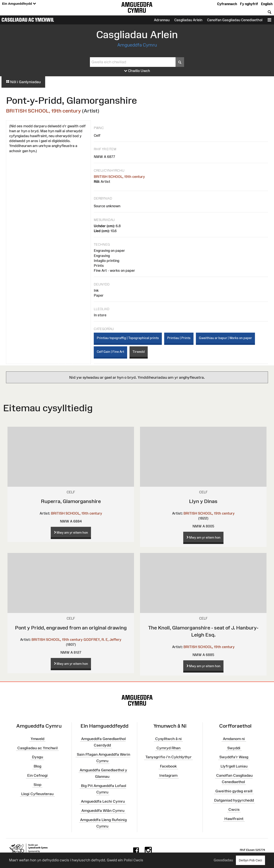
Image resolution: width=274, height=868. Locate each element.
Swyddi (234, 748)
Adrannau (162, 20)
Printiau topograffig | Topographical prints (128, 338)
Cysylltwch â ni (168, 739)
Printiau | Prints (179, 338)
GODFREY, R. (94, 640)
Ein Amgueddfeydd (19, 4)
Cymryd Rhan (168, 748)
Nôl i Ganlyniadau (23, 82)
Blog (37, 766)
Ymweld (37, 739)
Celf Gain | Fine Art (110, 352)
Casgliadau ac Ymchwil (28, 20)
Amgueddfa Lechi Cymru (103, 801)
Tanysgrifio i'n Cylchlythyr (168, 757)
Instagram (168, 775)
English (267, 4)
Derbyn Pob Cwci (250, 860)
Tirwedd (139, 352)
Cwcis (234, 809)
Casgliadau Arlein (188, 20)
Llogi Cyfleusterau (37, 794)
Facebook (168, 766)
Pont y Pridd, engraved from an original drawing (71, 628)
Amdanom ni (234, 739)
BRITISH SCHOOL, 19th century (43, 111)
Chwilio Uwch (137, 71)
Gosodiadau (223, 860)
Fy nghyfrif (249, 4)
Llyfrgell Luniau (234, 766)
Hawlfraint (234, 818)
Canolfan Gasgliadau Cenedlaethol (235, 20)
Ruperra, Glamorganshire (71, 501)
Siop (37, 785)
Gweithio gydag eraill (234, 791)
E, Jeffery (113, 640)
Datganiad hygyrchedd (234, 800)
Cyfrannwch (227, 4)
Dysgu (37, 757)
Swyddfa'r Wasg (234, 757)
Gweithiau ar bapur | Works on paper (225, 338)
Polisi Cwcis (133, 860)
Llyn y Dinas (203, 501)
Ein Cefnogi (37, 775)
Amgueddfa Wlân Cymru (103, 811)
